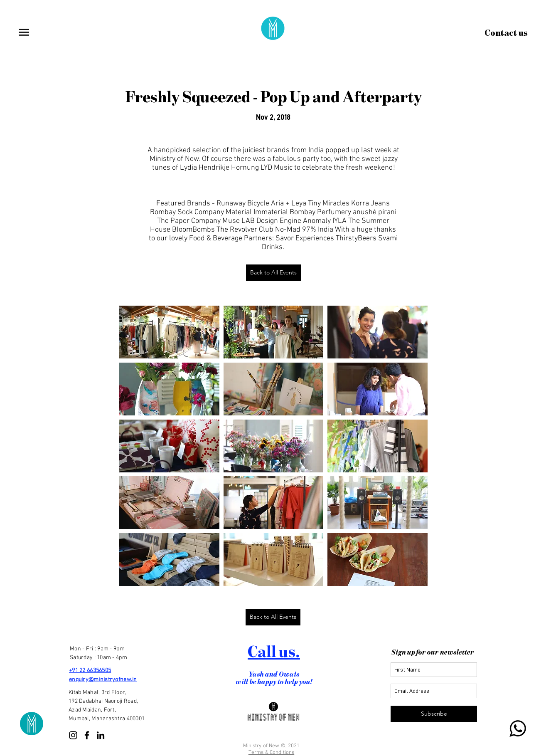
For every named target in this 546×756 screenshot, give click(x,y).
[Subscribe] (434, 714)
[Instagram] (73, 735)
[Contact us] (506, 33)
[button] (24, 32)
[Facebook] (87, 735)
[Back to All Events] (273, 273)
